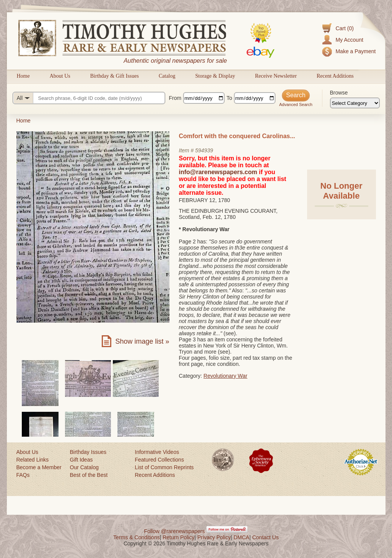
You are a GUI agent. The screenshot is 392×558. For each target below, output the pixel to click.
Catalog (167, 76)
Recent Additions (335, 76)
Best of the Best (89, 475)
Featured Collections (159, 460)
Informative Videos (157, 452)
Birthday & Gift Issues (115, 76)
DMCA (242, 537)
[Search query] (89, 98)
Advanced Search (296, 104)
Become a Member (39, 467)
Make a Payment (355, 51)
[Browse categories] (355, 103)
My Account (349, 40)
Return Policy (178, 537)
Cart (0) (344, 28)
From (175, 98)
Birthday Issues (88, 452)
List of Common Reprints (164, 467)
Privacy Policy (214, 537)
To (229, 98)
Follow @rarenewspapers (175, 531)
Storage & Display (215, 76)
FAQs (23, 475)
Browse (339, 93)
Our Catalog (84, 467)
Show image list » (142, 341)
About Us (60, 76)
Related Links (33, 460)
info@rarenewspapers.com (218, 172)
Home (23, 76)
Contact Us (265, 537)
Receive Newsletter (276, 76)
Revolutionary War (225, 376)
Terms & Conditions (136, 537)
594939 (204, 150)
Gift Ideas (81, 460)
